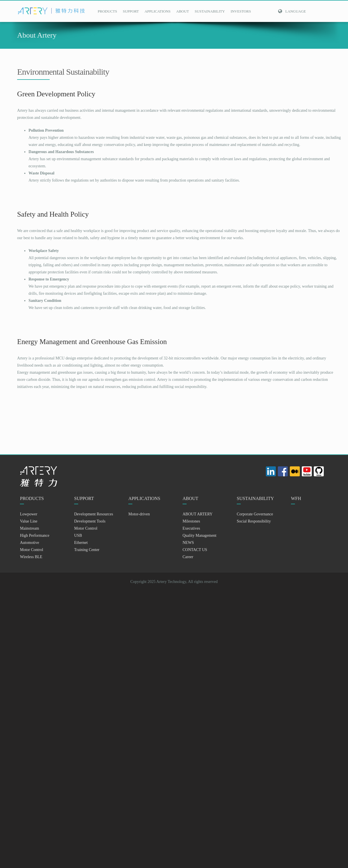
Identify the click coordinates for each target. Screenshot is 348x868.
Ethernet (81, 543)
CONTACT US (195, 550)
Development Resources (94, 514)
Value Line (29, 521)
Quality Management (200, 535)
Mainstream (30, 528)
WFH (296, 498)
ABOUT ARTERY (198, 514)
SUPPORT (131, 11)
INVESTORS (241, 11)
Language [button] (292, 11)
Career (188, 557)
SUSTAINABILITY (210, 11)
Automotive (30, 543)
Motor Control (32, 550)
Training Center (87, 550)
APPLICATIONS (158, 11)
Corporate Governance (255, 514)
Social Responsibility (254, 521)
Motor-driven (139, 514)
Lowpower (29, 514)
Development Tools (90, 521)
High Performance (35, 535)
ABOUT (183, 11)
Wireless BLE (31, 557)
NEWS (188, 543)
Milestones (191, 521)
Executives (191, 528)
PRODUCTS (108, 11)
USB (78, 535)
